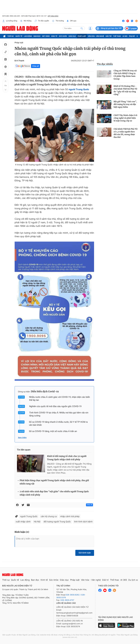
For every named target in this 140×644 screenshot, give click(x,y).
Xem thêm (22, 438)
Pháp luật (82, 36)
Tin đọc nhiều (105, 64)
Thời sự (11, 36)
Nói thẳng (26, 21)
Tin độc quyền (42, 21)
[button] (5, 81)
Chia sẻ (36, 66)
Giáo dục (72, 36)
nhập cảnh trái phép (70, 516)
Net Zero (46, 36)
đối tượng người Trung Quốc (57, 522)
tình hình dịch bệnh (83, 522)
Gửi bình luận (85, 553)
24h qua (71, 21)
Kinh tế (54, 36)
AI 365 (125, 36)
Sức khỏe (63, 36)
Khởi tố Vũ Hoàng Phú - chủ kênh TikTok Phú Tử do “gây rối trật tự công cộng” (125, 90)
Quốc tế (19, 36)
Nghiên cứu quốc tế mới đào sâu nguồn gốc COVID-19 (55, 406)
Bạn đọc (37, 36)
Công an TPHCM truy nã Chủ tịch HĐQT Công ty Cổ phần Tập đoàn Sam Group (125, 75)
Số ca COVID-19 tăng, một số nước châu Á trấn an (53, 431)
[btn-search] (82, 28)
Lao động (28, 36)
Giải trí (108, 36)
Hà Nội (37, 522)
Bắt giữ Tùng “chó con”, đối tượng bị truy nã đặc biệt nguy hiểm (125, 104)
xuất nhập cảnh (23, 522)
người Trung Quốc (29, 516)
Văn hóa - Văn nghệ (96, 36)
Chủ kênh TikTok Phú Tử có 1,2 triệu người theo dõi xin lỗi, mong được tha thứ (126, 133)
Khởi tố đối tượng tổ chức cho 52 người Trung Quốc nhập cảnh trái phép (67, 458)
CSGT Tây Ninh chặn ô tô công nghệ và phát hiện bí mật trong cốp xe (125, 118)
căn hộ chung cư (49, 516)
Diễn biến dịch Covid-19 (45, 391)
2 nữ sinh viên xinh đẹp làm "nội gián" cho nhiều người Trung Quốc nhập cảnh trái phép (54, 493)
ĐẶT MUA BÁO (53, 16)
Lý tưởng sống (10, 21)
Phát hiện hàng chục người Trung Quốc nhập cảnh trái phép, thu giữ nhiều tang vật (54, 482)
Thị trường (58, 21)
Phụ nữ (132, 36)
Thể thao (117, 36)
